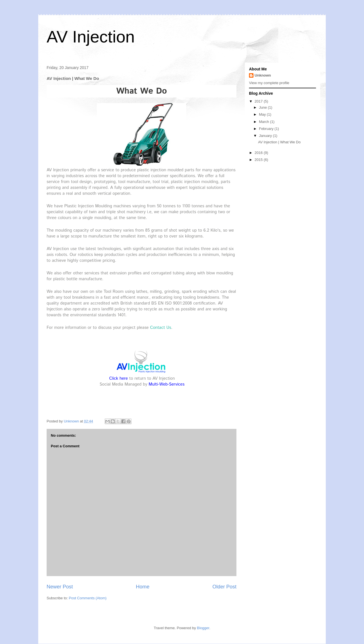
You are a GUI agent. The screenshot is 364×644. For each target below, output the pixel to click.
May (263, 114)
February (267, 129)
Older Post (224, 587)
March (265, 122)
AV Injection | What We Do (279, 142)
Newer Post (60, 587)
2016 (259, 153)
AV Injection (91, 37)
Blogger (203, 628)
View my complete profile (269, 83)
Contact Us (161, 328)
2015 (259, 160)
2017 (259, 101)
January (266, 136)
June (264, 107)
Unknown (263, 75)
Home (143, 587)
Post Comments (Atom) (88, 598)
